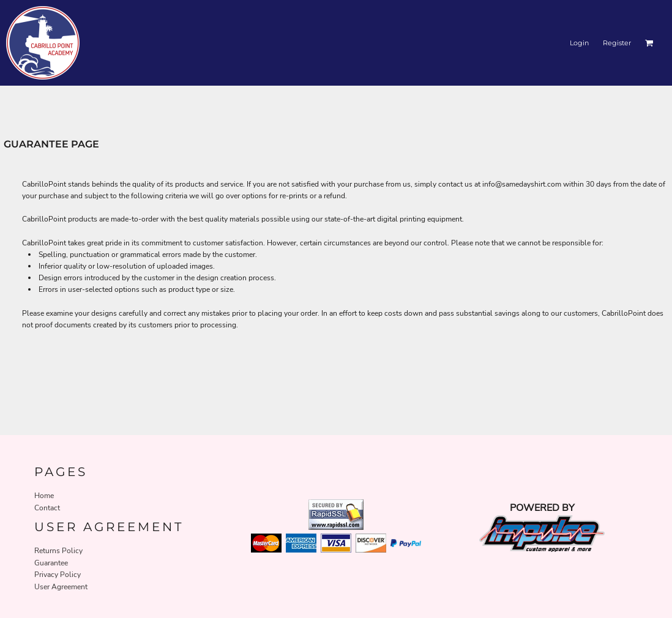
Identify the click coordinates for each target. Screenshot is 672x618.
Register (617, 43)
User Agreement (61, 587)
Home (44, 496)
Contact (47, 508)
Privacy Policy (58, 575)
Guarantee (51, 563)
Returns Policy (58, 551)
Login (579, 43)
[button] (649, 43)
